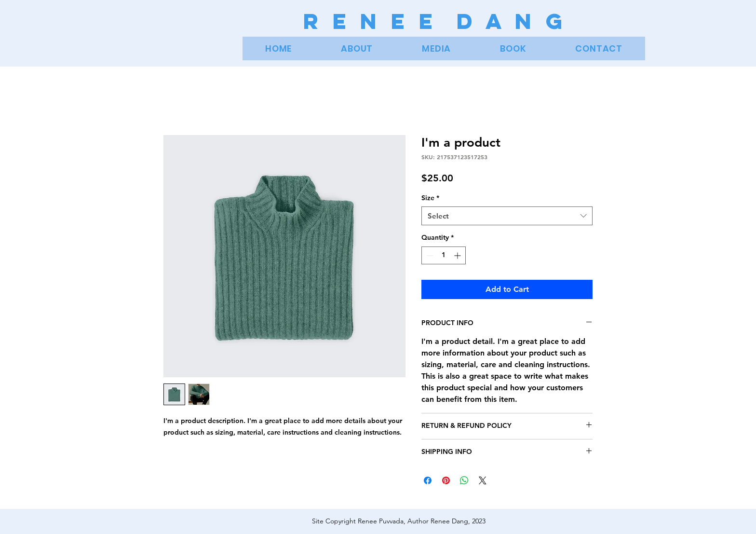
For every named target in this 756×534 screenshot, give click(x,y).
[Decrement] (429, 255)
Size (430, 198)
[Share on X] (483, 480)
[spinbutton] (444, 255)
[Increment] (458, 255)
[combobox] (507, 216)
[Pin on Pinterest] (446, 480)
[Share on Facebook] (428, 480)
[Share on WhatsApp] (464, 480)
